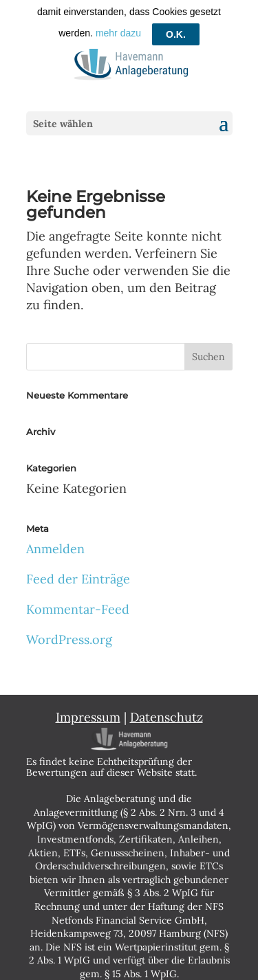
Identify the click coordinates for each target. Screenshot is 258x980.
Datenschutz (166, 712)
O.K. (176, 17)
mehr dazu (118, 16)
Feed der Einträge (78, 573)
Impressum (88, 712)
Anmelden (55, 543)
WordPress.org (69, 635)
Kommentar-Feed (78, 604)
